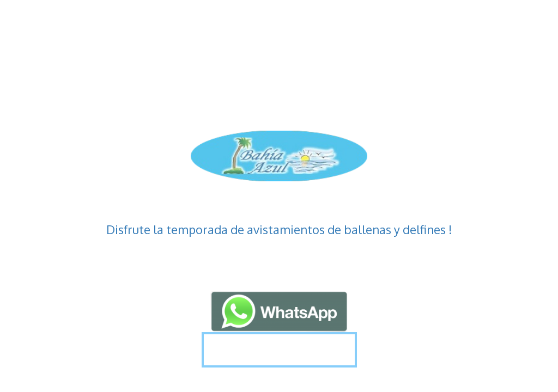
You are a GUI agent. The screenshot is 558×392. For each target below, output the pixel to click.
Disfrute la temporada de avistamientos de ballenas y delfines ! (279, 229)
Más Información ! (279, 350)
